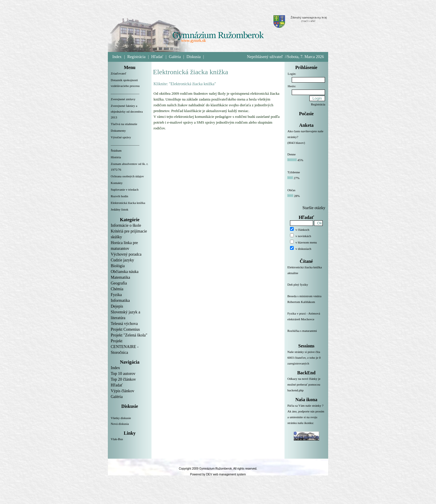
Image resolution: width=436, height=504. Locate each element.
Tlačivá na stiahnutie (124, 124)
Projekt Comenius (125, 329)
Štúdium (116, 150)
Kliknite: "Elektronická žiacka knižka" (185, 84)
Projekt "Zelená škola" (129, 335)
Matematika (120, 277)
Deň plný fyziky (306, 288)
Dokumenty (118, 131)
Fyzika (116, 295)
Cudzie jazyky (122, 260)
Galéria (175, 57)
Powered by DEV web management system (218, 474)
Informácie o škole (126, 225)
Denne (292, 154)
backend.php (295, 390)
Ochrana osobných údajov (127, 176)
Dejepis (117, 306)
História (116, 157)
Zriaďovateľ (119, 73)
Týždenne (294, 172)
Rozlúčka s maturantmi (306, 334)
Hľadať (157, 57)
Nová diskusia (120, 424)
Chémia (117, 289)
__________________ (125, 92)
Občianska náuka (125, 272)
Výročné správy (121, 137)
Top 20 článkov (123, 379)
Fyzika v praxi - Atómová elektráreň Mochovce (306, 320)
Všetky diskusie (121, 418)
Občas (291, 190)
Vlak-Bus (117, 439)
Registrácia (136, 57)
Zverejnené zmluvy (123, 99)
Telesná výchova (124, 324)
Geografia (119, 283)
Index (117, 57)
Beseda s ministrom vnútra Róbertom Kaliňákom (306, 302)
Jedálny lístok (120, 209)
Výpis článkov (122, 391)
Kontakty (117, 183)
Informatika (120, 301)
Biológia (118, 266)
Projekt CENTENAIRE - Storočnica (125, 347)
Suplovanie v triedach (125, 189)
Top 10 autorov (123, 374)
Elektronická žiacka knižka (128, 203)
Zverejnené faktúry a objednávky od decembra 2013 (127, 111)
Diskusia (194, 57)
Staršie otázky (314, 208)
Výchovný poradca (126, 254)
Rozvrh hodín (119, 196)
